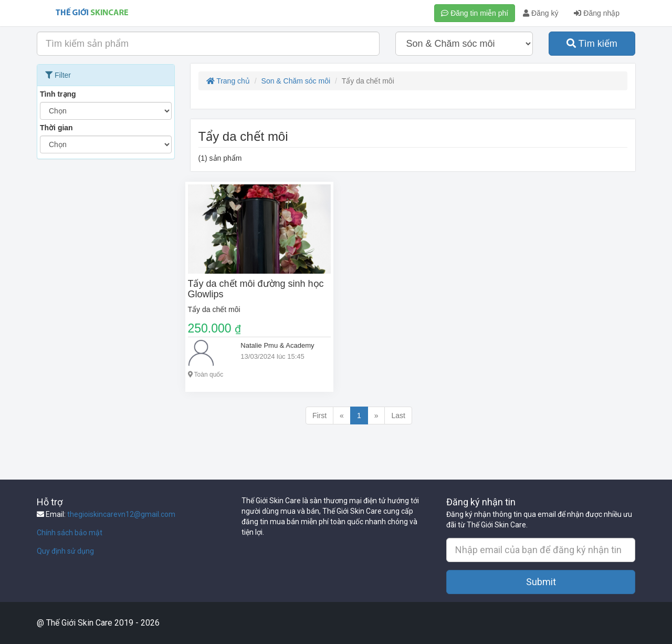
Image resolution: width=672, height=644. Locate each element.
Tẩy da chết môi (214, 309)
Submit (541, 582)
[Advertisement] (106, 322)
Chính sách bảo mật (70, 533)
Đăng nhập (597, 13)
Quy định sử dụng (65, 551)
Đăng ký (540, 13)
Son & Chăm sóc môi (296, 81)
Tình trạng (58, 94)
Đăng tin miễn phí (475, 13)
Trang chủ (228, 81)
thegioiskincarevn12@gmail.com (121, 514)
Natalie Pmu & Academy (277, 345)
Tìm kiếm (592, 44)
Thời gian (56, 128)
